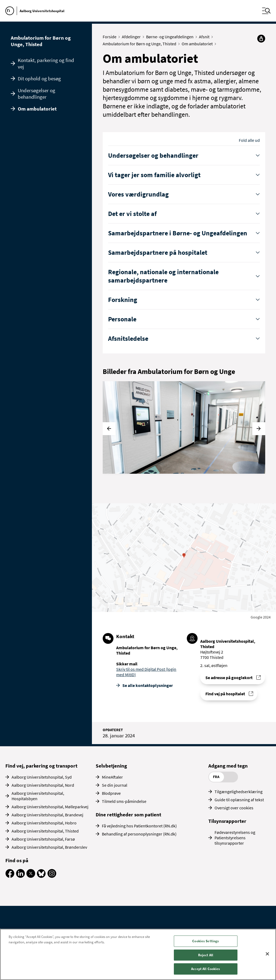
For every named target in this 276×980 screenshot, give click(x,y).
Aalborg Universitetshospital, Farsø (43, 839)
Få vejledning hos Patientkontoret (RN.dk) (139, 826)
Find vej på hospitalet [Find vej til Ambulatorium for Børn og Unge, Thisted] (225, 694)
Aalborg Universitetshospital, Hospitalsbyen (38, 796)
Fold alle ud (249, 140)
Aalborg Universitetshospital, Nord (43, 785)
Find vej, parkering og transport (41, 766)
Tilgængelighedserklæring (239, 792)
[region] (138, 954)
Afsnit (205, 37)
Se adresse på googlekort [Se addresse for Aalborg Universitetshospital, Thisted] (229, 678)
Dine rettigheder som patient (128, 814)
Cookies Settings (206, 941)
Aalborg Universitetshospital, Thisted (45, 831)
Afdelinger (132, 37)
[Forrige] (109, 429)
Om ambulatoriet (37, 109)
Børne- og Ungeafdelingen (171, 37)
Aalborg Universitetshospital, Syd (42, 777)
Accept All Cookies (206, 969)
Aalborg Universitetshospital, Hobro (44, 823)
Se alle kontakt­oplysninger (148, 685)
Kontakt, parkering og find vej (46, 63)
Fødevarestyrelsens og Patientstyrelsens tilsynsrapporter (235, 838)
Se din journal (115, 785)
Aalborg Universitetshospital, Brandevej (47, 815)
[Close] (267, 954)
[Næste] (259, 429)
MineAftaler (112, 777)
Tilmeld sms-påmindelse (124, 801)
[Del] (261, 39)
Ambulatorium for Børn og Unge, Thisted (41, 41)
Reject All (206, 955)
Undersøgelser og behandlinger (37, 94)
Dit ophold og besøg (39, 78)
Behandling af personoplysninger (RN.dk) (139, 834)
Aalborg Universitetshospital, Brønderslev (49, 847)
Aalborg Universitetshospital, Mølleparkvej (50, 807)
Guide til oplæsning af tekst (239, 800)
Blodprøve (111, 793)
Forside (111, 37)
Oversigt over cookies (234, 808)
